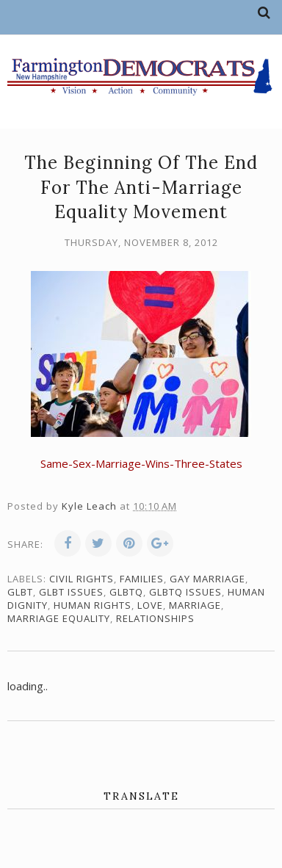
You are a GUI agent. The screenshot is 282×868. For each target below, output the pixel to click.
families (142, 579)
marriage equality (59, 618)
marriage (195, 605)
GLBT (20, 592)
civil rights (82, 579)
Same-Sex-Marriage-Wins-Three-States (141, 463)
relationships (155, 618)
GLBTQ (126, 592)
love (150, 605)
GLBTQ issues (185, 592)
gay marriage (207, 579)
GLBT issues (71, 592)
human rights (93, 605)
